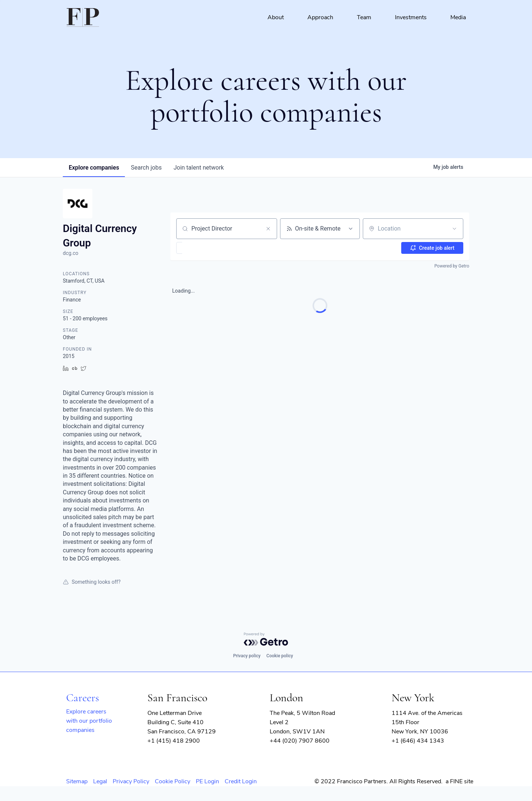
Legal (100, 781)
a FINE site (459, 781)
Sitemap (77, 781)
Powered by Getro (452, 266)
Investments (411, 17)
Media (458, 17)
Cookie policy (280, 656)
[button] (201, 248)
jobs (146, 168)
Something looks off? (92, 582)
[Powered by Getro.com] (266, 639)
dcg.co (71, 253)
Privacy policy (247, 656)
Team (364, 17)
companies (94, 168)
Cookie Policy (173, 781)
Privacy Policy (131, 781)
